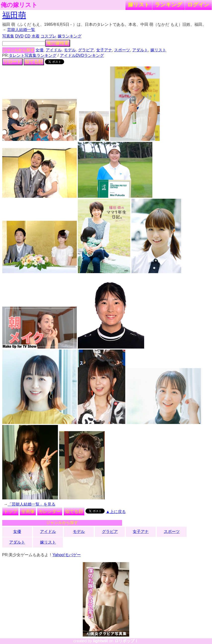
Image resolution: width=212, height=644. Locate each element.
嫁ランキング (70, 36)
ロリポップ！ (127, 641)
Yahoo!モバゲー (67, 555)
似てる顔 (34, 62)
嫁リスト (139, 5)
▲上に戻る (116, 512)
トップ (10, 512)
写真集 (8, 36)
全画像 (28, 512)
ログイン (198, 5)
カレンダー (50, 512)
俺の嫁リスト (19, 5)
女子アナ (104, 50)
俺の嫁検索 (58, 43)
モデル (70, 50)
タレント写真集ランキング (33, 55)
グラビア (86, 50)
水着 (36, 36)
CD (27, 36)
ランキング (169, 5)
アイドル (54, 50)
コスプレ (48, 36)
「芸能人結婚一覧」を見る (32, 504)
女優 (40, 50)
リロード (12, 62)
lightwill (100, 641)
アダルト (140, 50)
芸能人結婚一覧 (21, 30)
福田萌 (14, 15)
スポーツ (122, 50)
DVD (19, 36)
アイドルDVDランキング (82, 55)
